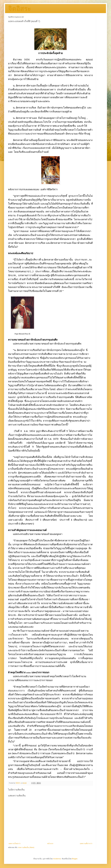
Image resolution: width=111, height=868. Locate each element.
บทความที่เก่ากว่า (86, 844)
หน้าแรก (50, 844)
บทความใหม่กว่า (15, 844)
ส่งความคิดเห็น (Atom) (26, 847)
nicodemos (57, 859)
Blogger (75, 859)
